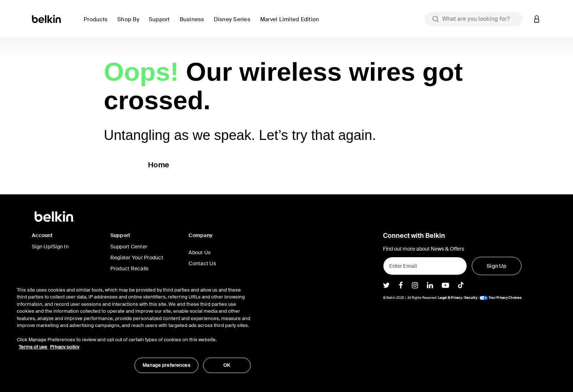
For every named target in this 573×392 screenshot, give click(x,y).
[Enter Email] (425, 266)
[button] (98, 24)
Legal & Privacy (450, 298)
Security (470, 298)
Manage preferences (166, 365)
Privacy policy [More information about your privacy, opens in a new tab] (65, 347)
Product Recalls (130, 269)
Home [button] (159, 165)
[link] (161, 24)
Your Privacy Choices (500, 298)
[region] (134, 326)
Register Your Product (137, 258)
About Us (200, 252)
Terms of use (33, 347)
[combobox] (474, 19)
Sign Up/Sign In (50, 247)
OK (227, 365)
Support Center (129, 247)
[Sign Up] (497, 266)
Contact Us (202, 263)
